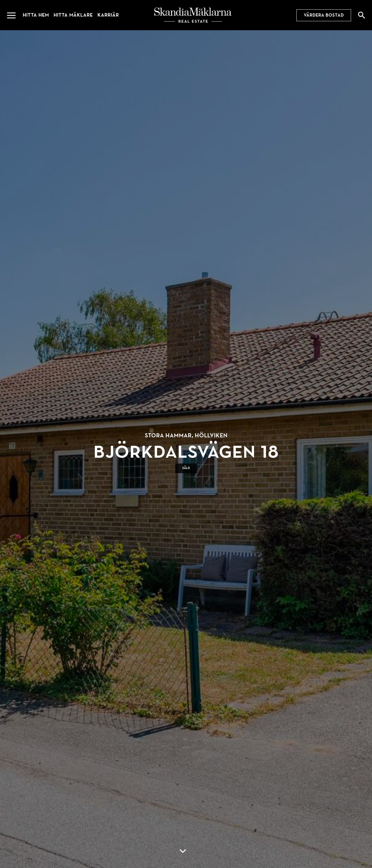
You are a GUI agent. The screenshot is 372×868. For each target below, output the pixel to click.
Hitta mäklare (73, 15)
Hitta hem (36, 15)
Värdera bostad (324, 15)
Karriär (108, 15)
